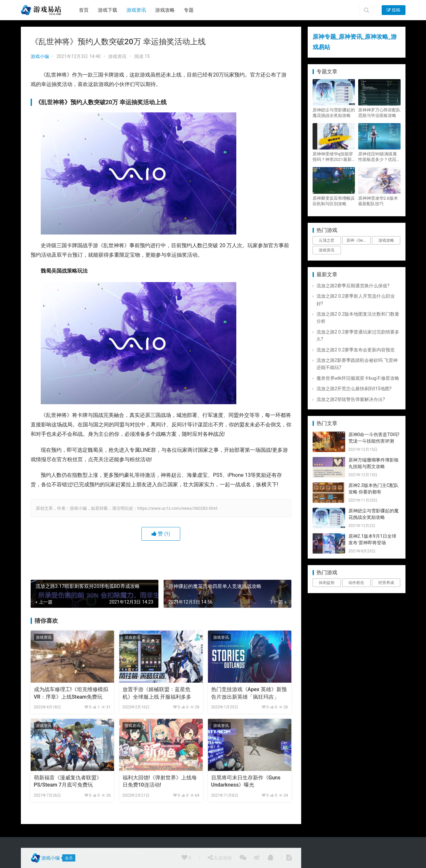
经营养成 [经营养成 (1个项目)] (386, 583)
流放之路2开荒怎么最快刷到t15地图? (354, 389)
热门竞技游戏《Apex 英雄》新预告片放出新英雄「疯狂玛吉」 (249, 693)
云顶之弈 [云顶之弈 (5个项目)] (327, 240)
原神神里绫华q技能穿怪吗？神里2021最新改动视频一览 (333, 157)
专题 (189, 10)
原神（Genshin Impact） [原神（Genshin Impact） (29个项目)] (359, 240)
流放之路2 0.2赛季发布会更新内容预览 (356, 350)
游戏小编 (40, 56)
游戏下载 (108, 10)
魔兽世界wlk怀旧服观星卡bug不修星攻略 (358, 378)
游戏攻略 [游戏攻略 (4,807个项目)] (386, 240)
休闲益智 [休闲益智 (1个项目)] (327, 583)
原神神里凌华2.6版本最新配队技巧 (378, 201)
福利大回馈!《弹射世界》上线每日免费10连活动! (160, 781)
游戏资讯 (136, 10)
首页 (84, 10)
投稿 (393, 10)
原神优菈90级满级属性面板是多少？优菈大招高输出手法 (379, 157)
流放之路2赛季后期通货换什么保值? (353, 286)
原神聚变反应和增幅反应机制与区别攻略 (334, 201)
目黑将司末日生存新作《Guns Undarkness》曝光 (246, 781)
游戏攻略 (165, 10)
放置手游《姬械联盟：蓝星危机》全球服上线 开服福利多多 (157, 693)
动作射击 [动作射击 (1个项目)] (356, 583)
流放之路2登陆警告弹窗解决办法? (351, 399)
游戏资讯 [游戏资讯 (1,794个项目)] (327, 250)
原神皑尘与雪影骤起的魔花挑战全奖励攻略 (334, 113)
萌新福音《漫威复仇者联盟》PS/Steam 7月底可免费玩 (68, 781)
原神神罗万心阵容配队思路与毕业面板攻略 (379, 113)
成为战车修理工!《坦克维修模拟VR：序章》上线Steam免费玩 (71, 693)
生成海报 (220, 858)
